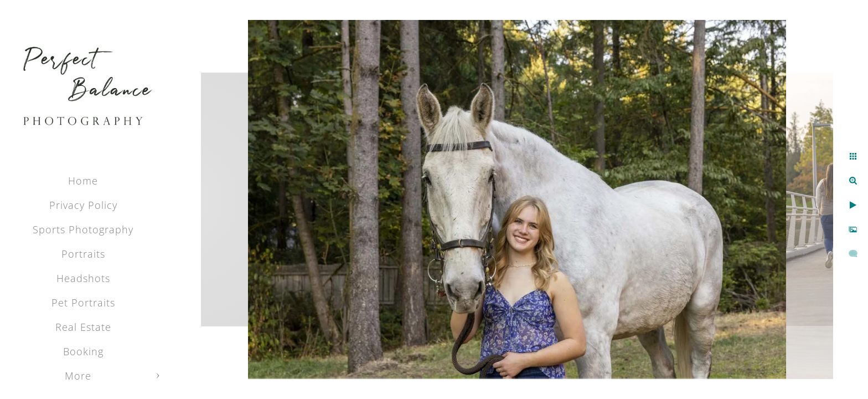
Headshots (83, 278)
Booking (83, 351)
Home (83, 181)
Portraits (83, 254)
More (78, 376)
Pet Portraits (83, 303)
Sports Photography (83, 229)
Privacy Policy (83, 205)
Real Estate (83, 327)
